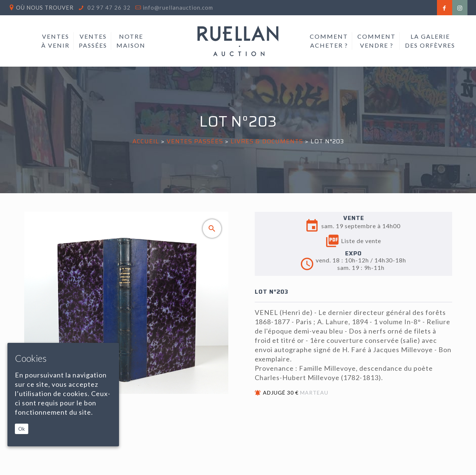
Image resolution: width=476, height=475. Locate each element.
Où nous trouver (45, 7)
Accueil (146, 141)
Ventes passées (195, 141)
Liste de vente (354, 241)
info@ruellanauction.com (178, 7)
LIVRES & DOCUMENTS (267, 141)
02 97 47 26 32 (108, 7)
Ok (22, 429)
